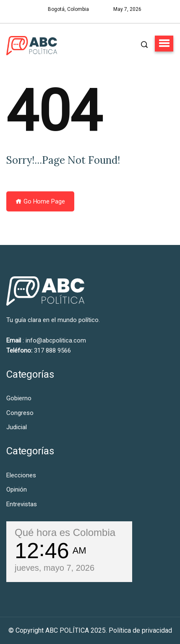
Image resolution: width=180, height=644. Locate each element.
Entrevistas (22, 504)
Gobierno (19, 398)
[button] (164, 44)
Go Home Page (40, 201)
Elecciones (21, 475)
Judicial (17, 427)
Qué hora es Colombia (65, 532)
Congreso (20, 413)
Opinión (17, 489)
